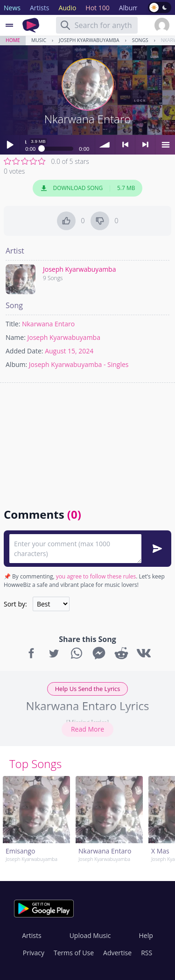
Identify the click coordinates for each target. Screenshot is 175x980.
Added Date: (24, 351)
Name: (16, 337)
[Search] (65, 25)
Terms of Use (74, 953)
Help (146, 935)
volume (105, 145)
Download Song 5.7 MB (88, 188)
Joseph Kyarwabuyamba (89, 40)
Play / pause (10, 145)
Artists (31, 935)
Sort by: (15, 604)
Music (39, 40)
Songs (140, 40)
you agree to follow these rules (96, 576)
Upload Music (90, 935)
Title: (13, 324)
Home (13, 40)
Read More (87, 729)
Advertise (117, 953)
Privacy (34, 953)
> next (145, 145)
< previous (125, 145)
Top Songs (35, 764)
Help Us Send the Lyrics (88, 689)
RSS (147, 953)
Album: (16, 364)
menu (165, 145)
